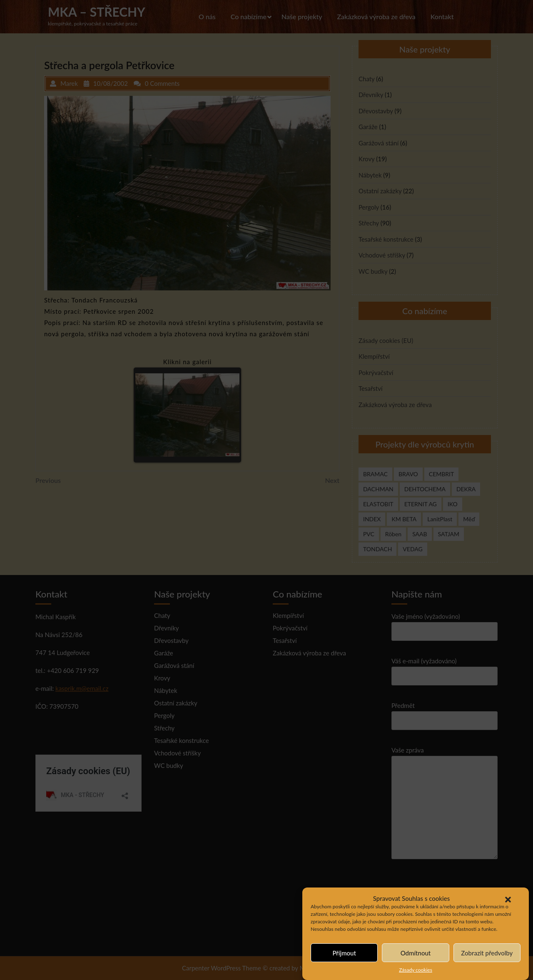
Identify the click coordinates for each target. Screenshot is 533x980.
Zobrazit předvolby (487, 953)
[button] (508, 898)
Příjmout (344, 953)
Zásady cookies (416, 970)
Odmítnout (416, 953)
